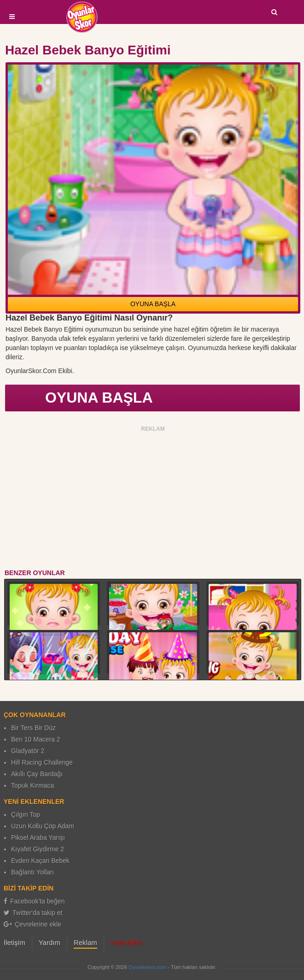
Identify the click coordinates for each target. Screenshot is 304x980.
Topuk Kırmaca (32, 785)
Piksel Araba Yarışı (38, 837)
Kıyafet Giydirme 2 (38, 849)
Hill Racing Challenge (42, 762)
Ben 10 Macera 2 (36, 739)
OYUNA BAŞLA (153, 304)
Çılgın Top (26, 814)
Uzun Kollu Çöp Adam (43, 826)
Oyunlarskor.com (148, 967)
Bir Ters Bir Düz (33, 728)
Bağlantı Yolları (32, 872)
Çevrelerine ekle (32, 924)
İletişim (15, 942)
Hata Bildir (126, 942)
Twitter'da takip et (33, 913)
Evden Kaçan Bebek (40, 861)
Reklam (85, 942)
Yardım (50, 942)
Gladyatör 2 (28, 751)
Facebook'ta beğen (34, 901)
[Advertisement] (153, 499)
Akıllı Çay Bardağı (37, 774)
